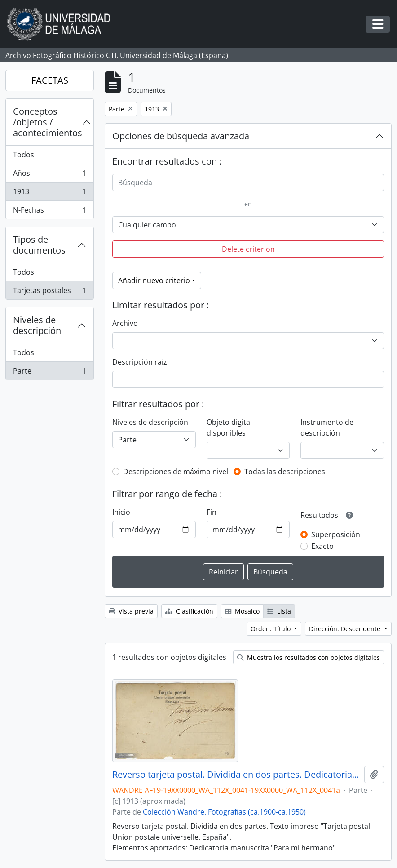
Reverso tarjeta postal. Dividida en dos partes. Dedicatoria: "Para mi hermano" (236, 775)
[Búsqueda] (248, 183)
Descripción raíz (140, 362)
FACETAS (50, 80)
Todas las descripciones (285, 472)
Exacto (322, 546)
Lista (279, 611)
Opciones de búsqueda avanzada (181, 136)
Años (49, 175)
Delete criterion (248, 249)
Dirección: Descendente (346, 629)
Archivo (125, 323)
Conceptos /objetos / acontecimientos (48, 122)
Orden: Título (271, 629)
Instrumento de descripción (327, 427)
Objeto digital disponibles (229, 427)
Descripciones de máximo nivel (176, 472)
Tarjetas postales (49, 292)
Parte (49, 373)
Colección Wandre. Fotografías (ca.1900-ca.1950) (224, 812)
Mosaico (242, 611)
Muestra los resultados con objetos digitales (309, 657)
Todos (24, 155)
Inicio (121, 512)
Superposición (336, 534)
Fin (212, 512)
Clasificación (189, 611)
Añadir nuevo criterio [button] (154, 280)
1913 (49, 194)
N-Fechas (49, 212)
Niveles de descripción (37, 325)
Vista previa (131, 611)
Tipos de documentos (39, 245)
